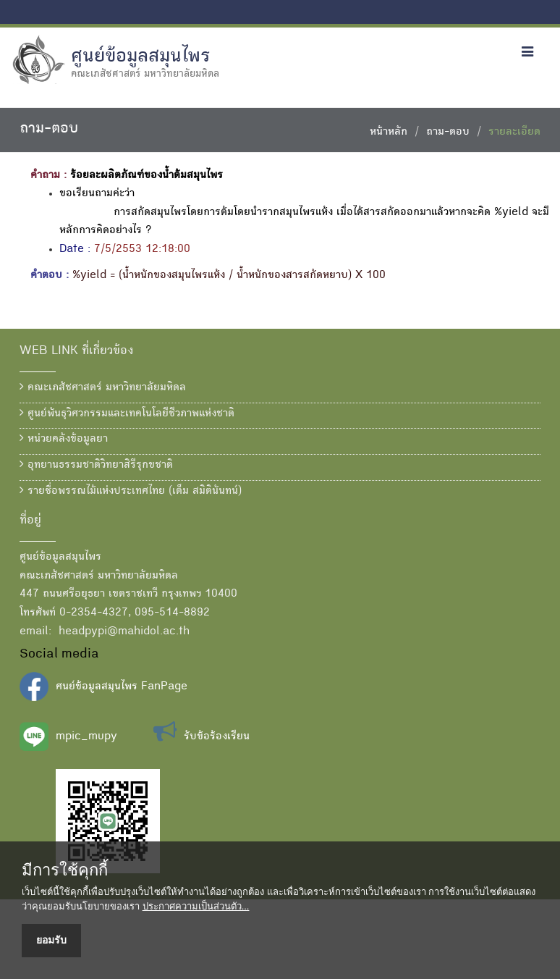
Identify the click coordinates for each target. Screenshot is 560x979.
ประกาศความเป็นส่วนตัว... (196, 906)
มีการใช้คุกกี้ (65, 870)
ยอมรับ (51, 940)
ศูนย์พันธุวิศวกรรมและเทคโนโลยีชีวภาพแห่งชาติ (127, 413)
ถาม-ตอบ (448, 133)
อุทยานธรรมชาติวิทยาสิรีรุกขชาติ (96, 465)
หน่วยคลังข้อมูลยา (64, 439)
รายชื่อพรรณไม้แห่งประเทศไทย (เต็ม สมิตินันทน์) (131, 491)
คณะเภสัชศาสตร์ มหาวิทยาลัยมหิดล (103, 387)
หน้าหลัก (389, 133)
